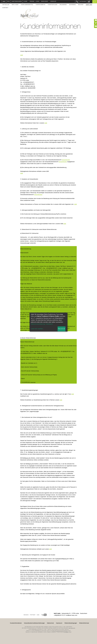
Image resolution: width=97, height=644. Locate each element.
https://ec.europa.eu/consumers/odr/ (60, 631)
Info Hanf (15, 5)
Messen (26, 615)
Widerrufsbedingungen (71, 623)
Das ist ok (61, 329)
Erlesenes (63, 5)
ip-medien (66, 632)
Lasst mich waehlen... (37, 329)
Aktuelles (6, 5)
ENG (8, 2)
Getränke (72, 5)
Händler (53, 2)
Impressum (59, 623)
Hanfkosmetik (41, 5)
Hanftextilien (53, 5)
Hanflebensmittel (27, 5)
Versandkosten (66, 160)
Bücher (81, 5)
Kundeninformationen (16, 623)
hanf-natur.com (72, 628)
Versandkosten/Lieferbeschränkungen (34, 623)
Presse (32, 2)
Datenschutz (50, 623)
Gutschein (83, 2)
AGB (22, 55)
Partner (33, 615)
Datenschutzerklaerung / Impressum (42, 324)
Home (25, 2)
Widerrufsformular (84, 623)
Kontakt (5, 8)
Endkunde (45, 2)
